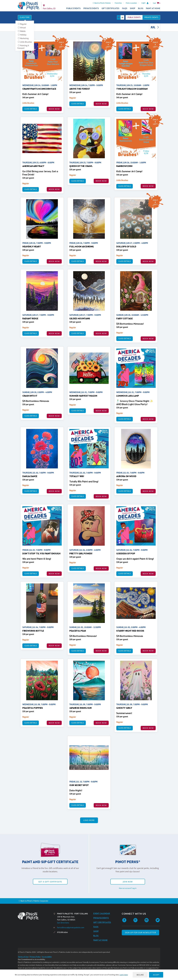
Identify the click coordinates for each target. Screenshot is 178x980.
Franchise (118, 3)
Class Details (31, 109)
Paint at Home (153, 8)
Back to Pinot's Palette (103, 3)
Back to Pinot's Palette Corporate (34, 901)
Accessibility (47, 957)
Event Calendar (102, 914)
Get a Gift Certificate (50, 882)
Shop (133, 8)
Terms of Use (23, 957)
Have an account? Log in (128, 888)
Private (151, 17)
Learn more (124, 975)
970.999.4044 (62, 932)
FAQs (125, 8)
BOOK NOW (54, 109)
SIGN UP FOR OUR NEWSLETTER (140, 933)
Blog (141, 8)
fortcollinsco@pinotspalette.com (71, 927)
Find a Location (131, 3)
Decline (140, 975)
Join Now (128, 882)
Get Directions (63, 923)
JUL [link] (155, 28)
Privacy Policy (35, 957)
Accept (156, 975)
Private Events (91, 8)
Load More (89, 820)
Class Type (25, 17)
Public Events (73, 8)
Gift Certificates (110, 8)
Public (134, 17)
